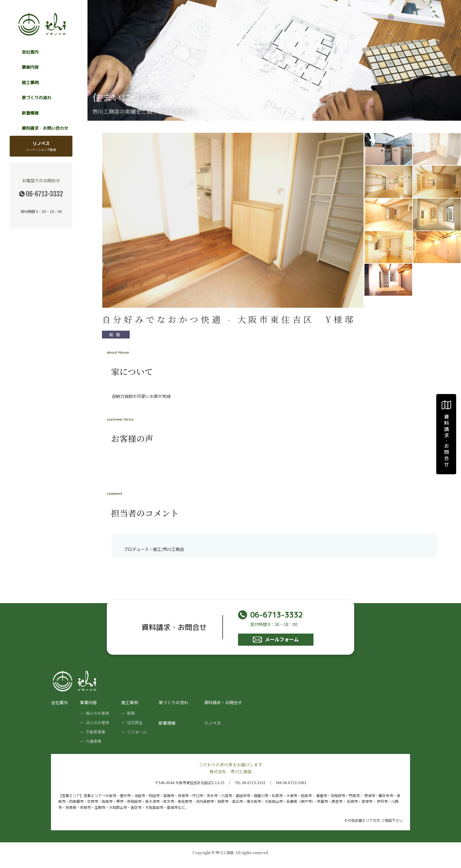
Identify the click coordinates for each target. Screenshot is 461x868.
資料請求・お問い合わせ (45, 128)
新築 (116, 335)
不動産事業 (95, 732)
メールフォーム (276, 639)
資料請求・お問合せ (223, 702)
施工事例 (130, 702)
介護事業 (94, 741)
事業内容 (88, 702)
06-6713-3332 (45, 194)
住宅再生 (135, 722)
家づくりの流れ (37, 98)
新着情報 (30, 113)
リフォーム (137, 732)
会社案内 (30, 52)
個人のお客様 (97, 713)
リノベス (41, 146)
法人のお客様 (97, 722)
